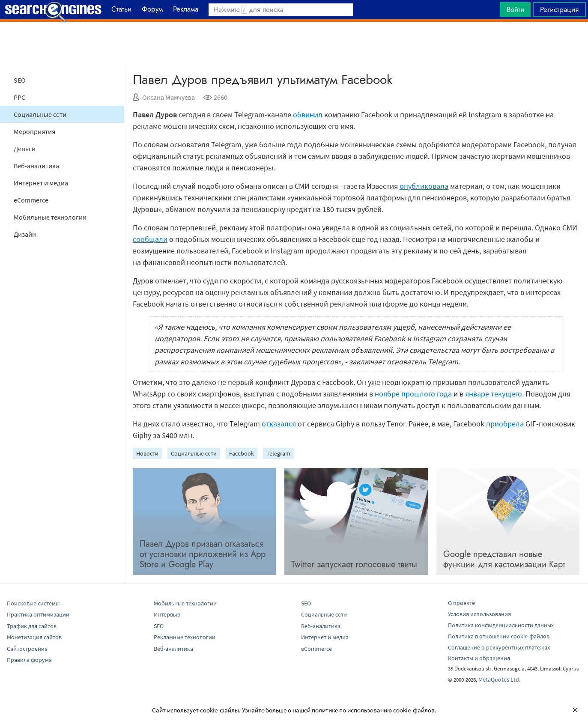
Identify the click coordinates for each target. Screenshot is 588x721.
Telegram (278, 453)
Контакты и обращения (479, 658)
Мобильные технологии (50, 217)
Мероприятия (34, 131)
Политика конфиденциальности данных (501, 625)
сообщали (150, 239)
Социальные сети (40, 114)
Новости (147, 453)
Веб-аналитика (36, 166)
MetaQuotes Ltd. (499, 679)
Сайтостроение (27, 649)
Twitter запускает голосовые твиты (354, 565)
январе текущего (494, 394)
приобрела (505, 424)
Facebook (242, 453)
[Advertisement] (294, 43)
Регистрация (559, 9)
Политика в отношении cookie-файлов (499, 636)
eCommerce (31, 200)
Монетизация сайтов (34, 637)
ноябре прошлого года (413, 394)
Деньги (25, 149)
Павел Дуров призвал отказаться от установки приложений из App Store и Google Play (203, 554)
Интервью (167, 614)
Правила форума (29, 660)
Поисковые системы (33, 603)
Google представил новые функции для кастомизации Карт (504, 559)
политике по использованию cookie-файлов (373, 710)
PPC (19, 97)
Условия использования (479, 614)
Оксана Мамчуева (169, 97)
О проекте (461, 603)
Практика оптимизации (38, 614)
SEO (20, 80)
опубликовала (424, 186)
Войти (515, 9)
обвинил (308, 115)
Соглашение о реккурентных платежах (499, 647)
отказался (279, 424)
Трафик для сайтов (32, 626)
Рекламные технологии (185, 637)
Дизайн (25, 234)
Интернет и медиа (41, 183)
